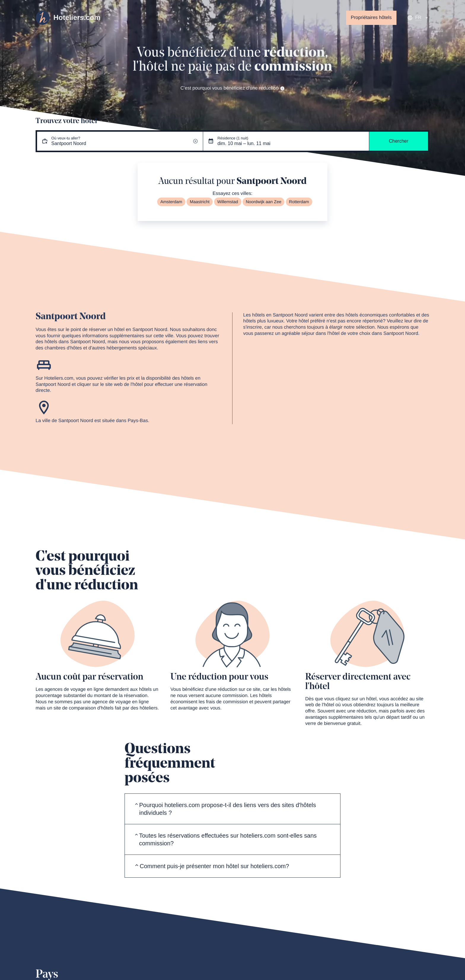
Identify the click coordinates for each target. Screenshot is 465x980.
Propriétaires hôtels (371, 18)
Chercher (399, 141)
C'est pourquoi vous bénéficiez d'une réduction (232, 88)
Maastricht (200, 202)
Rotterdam (299, 202)
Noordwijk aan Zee (264, 202)
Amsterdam (171, 202)
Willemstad (227, 202)
